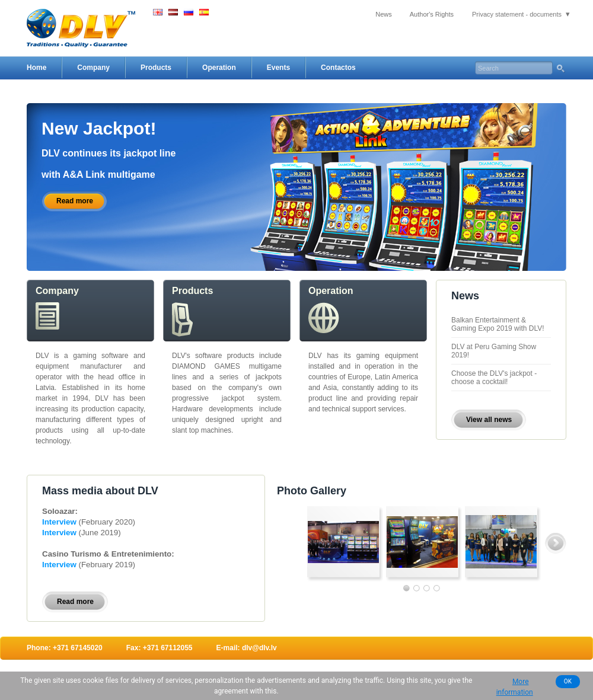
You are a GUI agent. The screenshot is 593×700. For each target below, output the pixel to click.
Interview (60, 522)
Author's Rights (432, 14)
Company (93, 68)
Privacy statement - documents (517, 14)
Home (36, 68)
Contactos (338, 68)
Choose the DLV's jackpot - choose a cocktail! (494, 378)
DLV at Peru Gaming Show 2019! (494, 351)
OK (568, 681)
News (384, 14)
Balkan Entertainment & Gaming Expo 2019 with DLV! (498, 324)
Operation (219, 68)
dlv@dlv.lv (259, 648)
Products (156, 68)
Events (278, 68)
